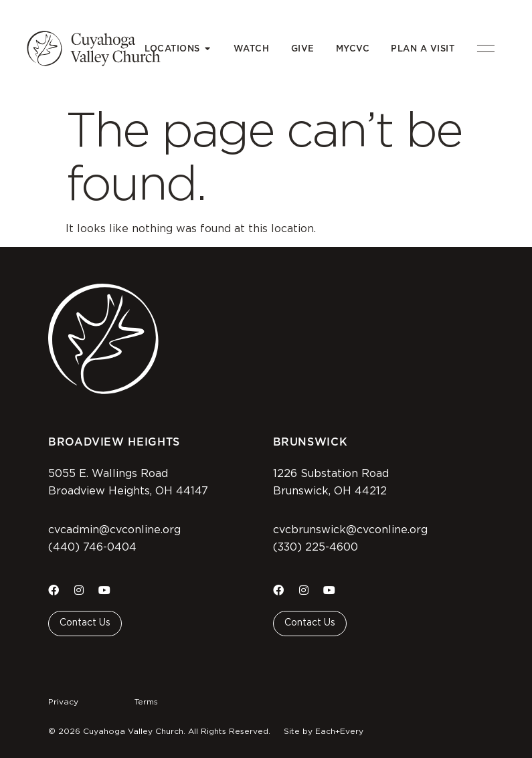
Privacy (63, 702)
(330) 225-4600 (316, 547)
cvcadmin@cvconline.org (114, 530)
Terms (146, 702)
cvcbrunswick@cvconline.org (350, 530)
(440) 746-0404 (92, 547)
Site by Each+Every (324, 731)
